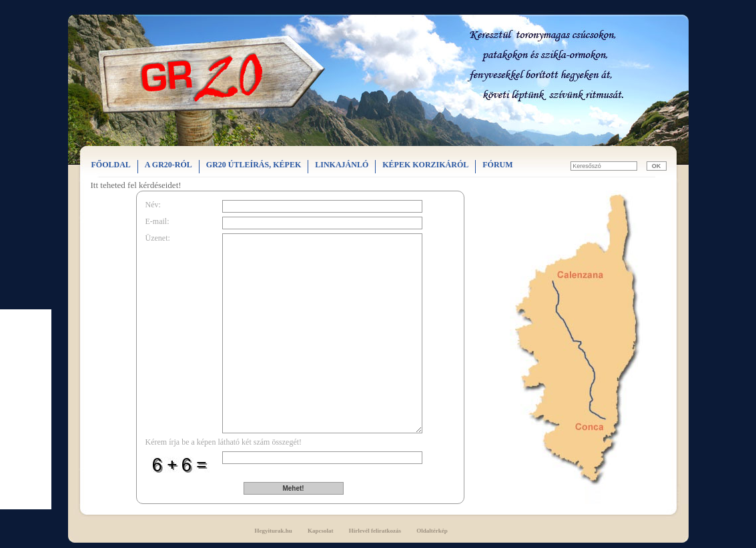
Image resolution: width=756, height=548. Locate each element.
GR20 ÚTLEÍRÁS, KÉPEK (254, 165)
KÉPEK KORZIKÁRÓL (425, 165)
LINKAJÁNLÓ (342, 165)
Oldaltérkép (432, 531)
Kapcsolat (321, 531)
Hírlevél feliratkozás (375, 531)
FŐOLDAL (111, 165)
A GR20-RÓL (168, 165)
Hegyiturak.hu (274, 531)
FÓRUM (497, 165)
